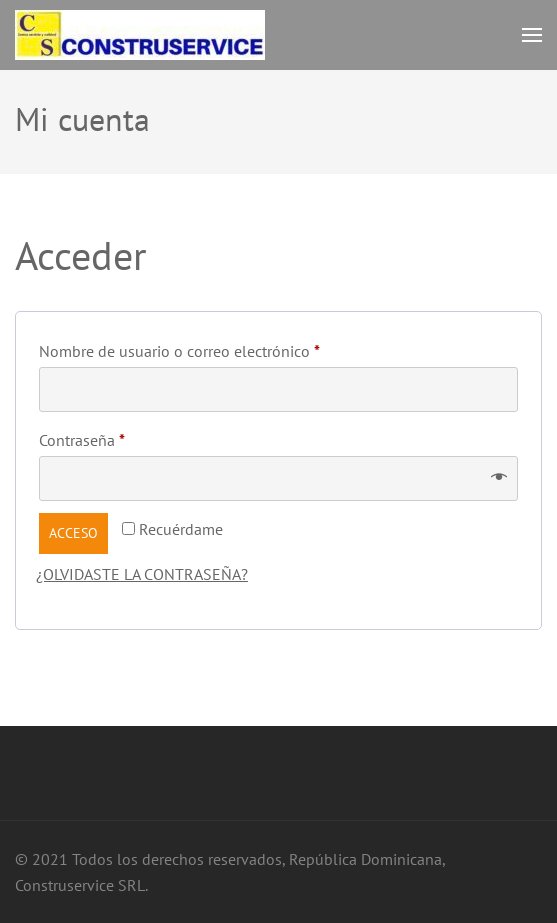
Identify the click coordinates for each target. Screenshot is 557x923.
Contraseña (120, 437)
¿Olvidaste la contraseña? (142, 574)
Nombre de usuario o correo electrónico (218, 348)
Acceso (73, 533)
